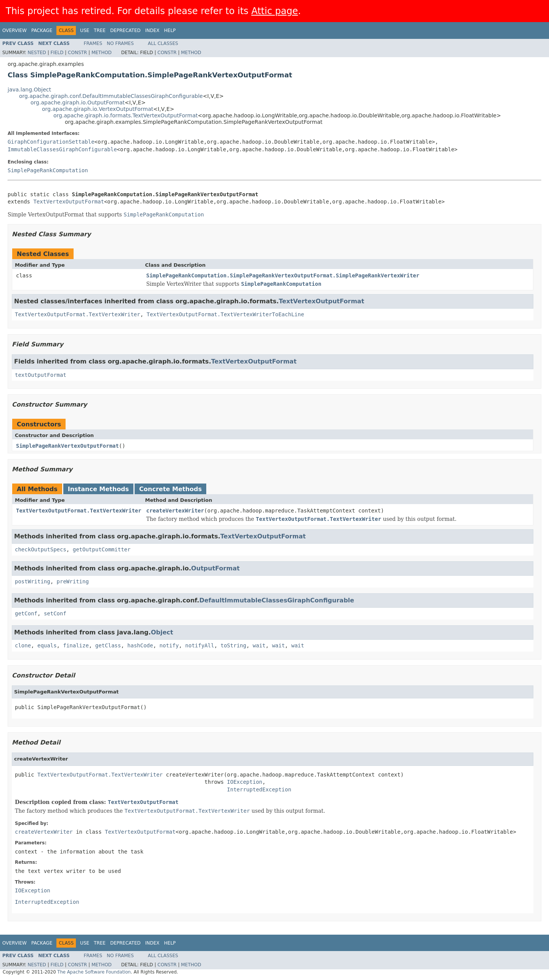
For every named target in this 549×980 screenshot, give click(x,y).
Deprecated (125, 30)
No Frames (120, 43)
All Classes (163, 43)
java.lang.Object (29, 90)
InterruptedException (259, 789)
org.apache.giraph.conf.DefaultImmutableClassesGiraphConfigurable (111, 96)
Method (102, 53)
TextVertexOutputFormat (68, 202)
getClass (108, 645)
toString (234, 645)
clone (23, 645)
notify (169, 645)
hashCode (140, 645)
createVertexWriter (175, 511)
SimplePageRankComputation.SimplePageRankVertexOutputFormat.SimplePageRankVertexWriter (283, 275)
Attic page (274, 11)
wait (259, 645)
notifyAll (200, 645)
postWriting (33, 581)
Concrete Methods (170, 489)
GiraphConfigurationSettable (51, 142)
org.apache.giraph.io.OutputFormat (78, 102)
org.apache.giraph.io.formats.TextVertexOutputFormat (126, 115)
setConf (55, 613)
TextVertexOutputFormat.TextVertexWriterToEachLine (226, 314)
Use (85, 30)
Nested (37, 53)
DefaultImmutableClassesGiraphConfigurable (277, 600)
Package (42, 30)
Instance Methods (98, 489)
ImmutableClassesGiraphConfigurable (62, 149)
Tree (100, 30)
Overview (14, 30)
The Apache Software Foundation (94, 972)
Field (57, 53)
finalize (76, 645)
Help (170, 30)
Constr (77, 53)
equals (47, 645)
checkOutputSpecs (41, 549)
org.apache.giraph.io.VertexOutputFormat (98, 109)
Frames (93, 43)
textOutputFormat (41, 375)
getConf (26, 613)
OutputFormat (215, 568)
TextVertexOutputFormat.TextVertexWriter (78, 314)
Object (162, 632)
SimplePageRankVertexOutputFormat (67, 446)
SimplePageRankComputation (48, 170)
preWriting (73, 581)
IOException (245, 782)
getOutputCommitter (102, 549)
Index (152, 30)
